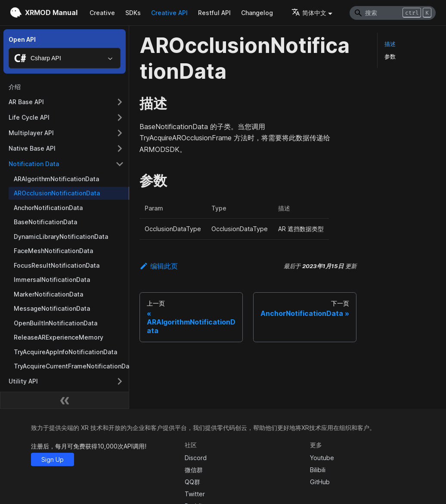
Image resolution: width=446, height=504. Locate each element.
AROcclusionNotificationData (57, 193)
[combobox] (65, 58)
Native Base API (32, 148)
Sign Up (53, 459)
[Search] (393, 13)
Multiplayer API (31, 133)
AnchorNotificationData (48, 208)
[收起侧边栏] (65, 400)
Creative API (169, 13)
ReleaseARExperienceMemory (59, 337)
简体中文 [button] (309, 13)
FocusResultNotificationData (57, 265)
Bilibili (318, 470)
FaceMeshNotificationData (53, 251)
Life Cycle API (29, 117)
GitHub (320, 482)
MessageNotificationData (52, 308)
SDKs (133, 13)
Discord (196, 458)
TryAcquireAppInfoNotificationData (65, 352)
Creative (102, 13)
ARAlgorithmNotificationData (56, 179)
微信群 (194, 470)
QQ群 (192, 482)
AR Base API (26, 102)
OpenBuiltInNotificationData (56, 323)
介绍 (15, 87)
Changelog (257, 13)
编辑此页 (159, 266)
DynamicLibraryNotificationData (61, 237)
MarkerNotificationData (48, 294)
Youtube (322, 458)
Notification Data (34, 164)
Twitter (195, 494)
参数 (390, 57)
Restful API (214, 13)
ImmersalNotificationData (52, 280)
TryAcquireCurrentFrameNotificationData (71, 366)
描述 (390, 44)
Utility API (23, 381)
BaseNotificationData (45, 222)
